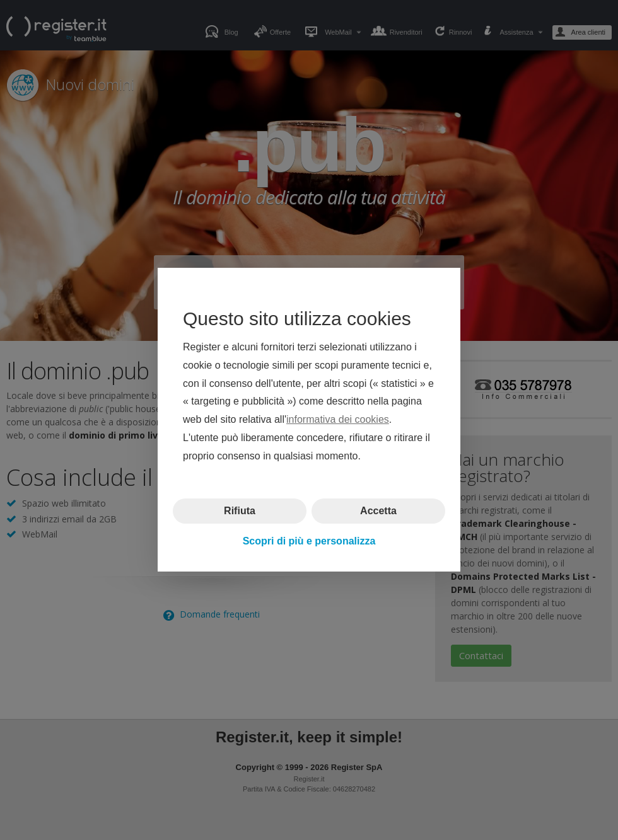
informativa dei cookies (338, 420)
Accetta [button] (378, 511)
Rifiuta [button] (240, 511)
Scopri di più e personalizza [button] (309, 541)
